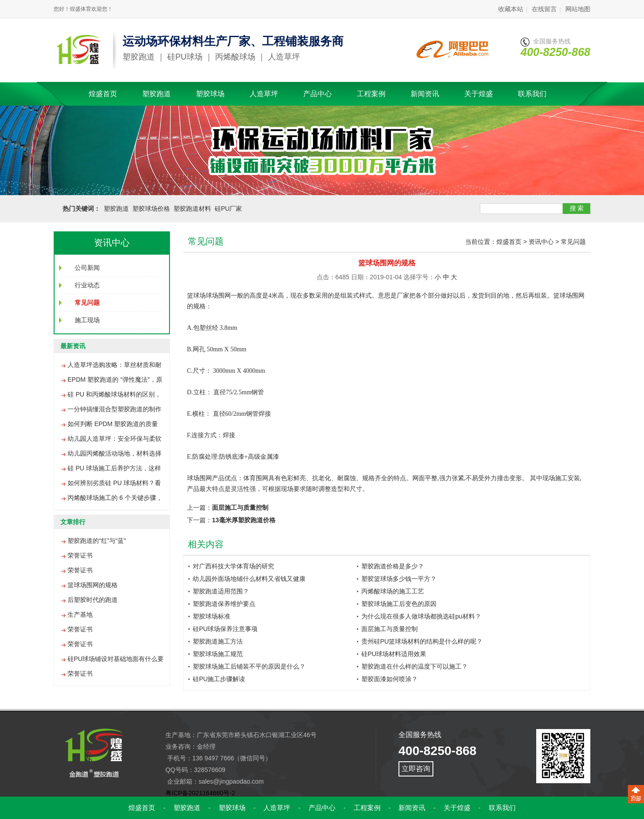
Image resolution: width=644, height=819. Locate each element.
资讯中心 (541, 242)
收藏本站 (511, 9)
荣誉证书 (80, 555)
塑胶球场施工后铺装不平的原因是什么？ (249, 666)
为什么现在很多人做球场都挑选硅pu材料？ (421, 616)
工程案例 (371, 94)
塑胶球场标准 (212, 616)
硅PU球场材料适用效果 (394, 654)
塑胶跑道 (157, 94)
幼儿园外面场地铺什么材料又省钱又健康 (249, 579)
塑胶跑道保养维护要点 (224, 604)
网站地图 (578, 9)
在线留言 (544, 9)
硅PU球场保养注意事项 (225, 629)
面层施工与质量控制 (240, 508)
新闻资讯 (425, 94)
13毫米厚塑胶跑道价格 (244, 520)
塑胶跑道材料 (192, 209)
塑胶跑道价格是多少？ (393, 566)
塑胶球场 (210, 94)
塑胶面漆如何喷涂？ (390, 679)
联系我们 (532, 94)
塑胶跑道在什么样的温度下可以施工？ (415, 666)
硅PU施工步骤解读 (219, 679)
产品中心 (318, 94)
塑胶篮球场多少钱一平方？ (399, 579)
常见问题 (573, 242)
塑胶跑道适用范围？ (221, 591)
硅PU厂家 (228, 209)
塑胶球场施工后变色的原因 (399, 604)
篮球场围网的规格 (93, 585)
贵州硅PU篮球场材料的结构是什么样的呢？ (422, 641)
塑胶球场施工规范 (218, 654)
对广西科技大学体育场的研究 (233, 566)
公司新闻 (87, 268)
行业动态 (87, 285)
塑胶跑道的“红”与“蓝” (97, 541)
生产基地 (80, 614)
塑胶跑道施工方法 (218, 641)
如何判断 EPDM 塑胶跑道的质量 (113, 424)
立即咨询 (416, 769)
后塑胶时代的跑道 (93, 600)
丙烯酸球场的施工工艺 (393, 591)
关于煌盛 (479, 94)
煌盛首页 (103, 94)
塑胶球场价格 (151, 209)
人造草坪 (264, 94)
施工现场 (87, 320)
